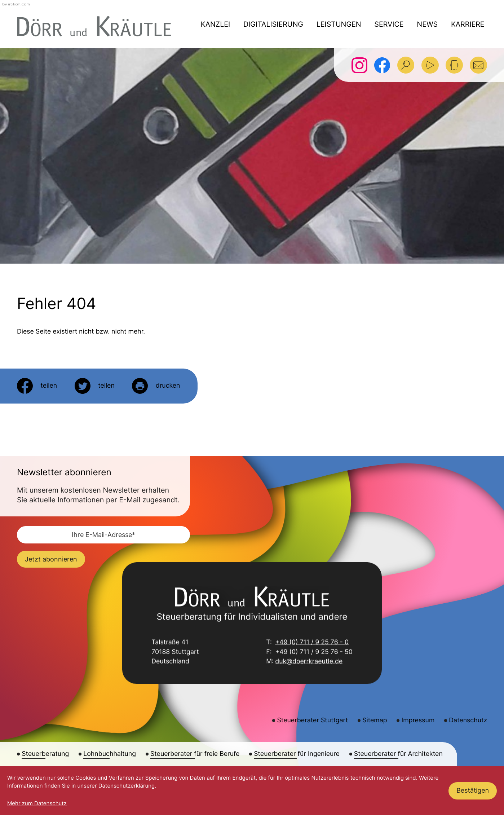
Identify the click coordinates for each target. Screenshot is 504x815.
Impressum (418, 720)
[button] (454, 65)
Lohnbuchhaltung (110, 754)
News (427, 24)
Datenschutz (468, 720)
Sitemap (375, 720)
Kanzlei (215, 24)
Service (389, 24)
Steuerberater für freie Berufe (195, 754)
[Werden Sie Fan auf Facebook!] (382, 65)
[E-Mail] (103, 535)
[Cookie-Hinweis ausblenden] (473, 791)
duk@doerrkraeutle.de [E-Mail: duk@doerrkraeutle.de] (309, 662)
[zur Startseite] (94, 26)
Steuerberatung (45, 754)
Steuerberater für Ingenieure (297, 754)
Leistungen (339, 24)
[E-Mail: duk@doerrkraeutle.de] (478, 65)
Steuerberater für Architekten (398, 754)
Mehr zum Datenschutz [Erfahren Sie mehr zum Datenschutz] (37, 803)
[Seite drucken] (156, 386)
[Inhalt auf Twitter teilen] (95, 386)
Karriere (468, 24)
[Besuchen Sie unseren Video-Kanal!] (430, 65)
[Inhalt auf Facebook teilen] (37, 386)
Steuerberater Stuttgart (313, 720)
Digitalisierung (273, 24)
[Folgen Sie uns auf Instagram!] (359, 65)
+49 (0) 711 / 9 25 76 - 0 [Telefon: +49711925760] (312, 643)
